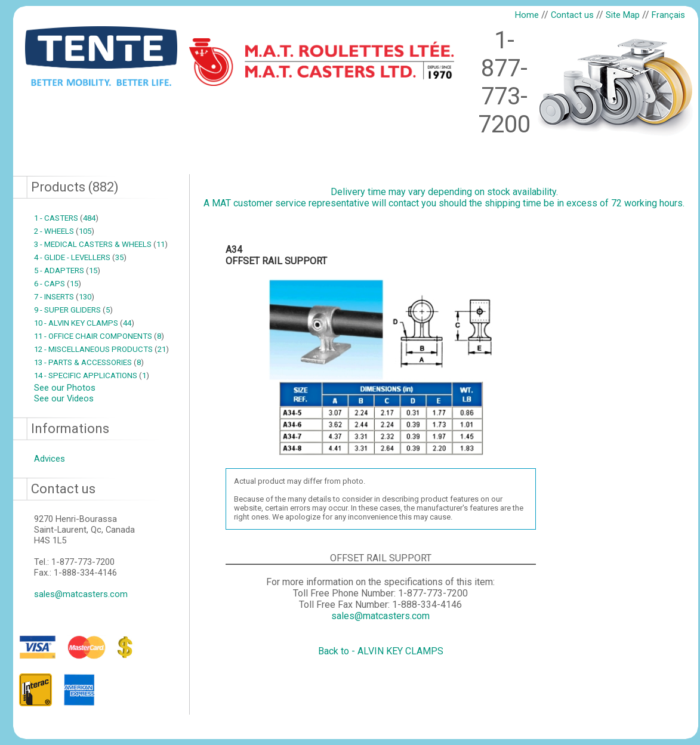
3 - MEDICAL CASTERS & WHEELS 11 (101, 244)
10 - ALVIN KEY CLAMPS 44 (84, 323)
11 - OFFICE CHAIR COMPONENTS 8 (99, 336)
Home (527, 15)
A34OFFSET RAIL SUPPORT (276, 255)
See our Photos (65, 388)
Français (668, 15)
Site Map (623, 15)
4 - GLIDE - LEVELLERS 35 (80, 257)
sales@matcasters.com (81, 594)
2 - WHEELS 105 (64, 231)
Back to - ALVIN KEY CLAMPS (381, 651)
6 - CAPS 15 (58, 284)
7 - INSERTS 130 (64, 297)
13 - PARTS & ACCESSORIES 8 (89, 362)
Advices (50, 459)
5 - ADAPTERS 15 (67, 271)
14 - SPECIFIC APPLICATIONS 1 (92, 375)
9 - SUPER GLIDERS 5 (73, 310)
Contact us (572, 15)
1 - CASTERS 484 (66, 218)
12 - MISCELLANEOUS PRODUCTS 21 (101, 349)
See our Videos (64, 398)
